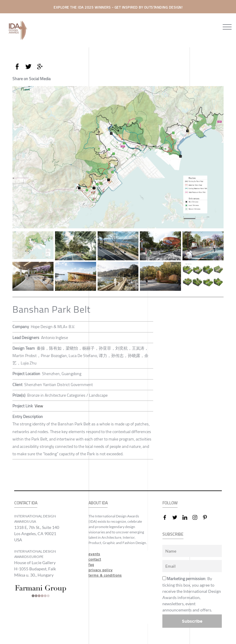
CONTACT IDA (26, 503)
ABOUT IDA (98, 503)
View (39, 406)
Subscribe (192, 621)
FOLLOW (170, 503)
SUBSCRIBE (173, 534)
